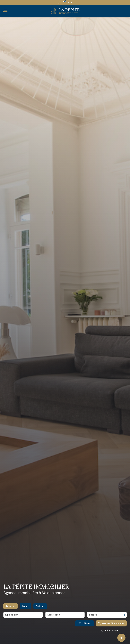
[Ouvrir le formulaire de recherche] (84, 623)
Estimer (40, 606)
